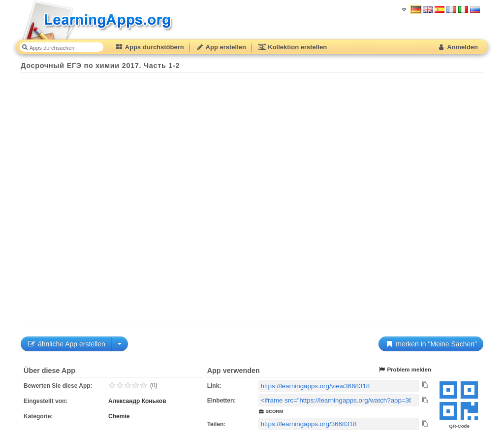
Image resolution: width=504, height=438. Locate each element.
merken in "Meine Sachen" (431, 344)
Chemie (119, 416)
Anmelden (457, 47)
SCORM (271, 411)
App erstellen (221, 47)
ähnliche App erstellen (66, 344)
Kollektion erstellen (292, 47)
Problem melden (405, 370)
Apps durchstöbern (150, 47)
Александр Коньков (137, 401)
